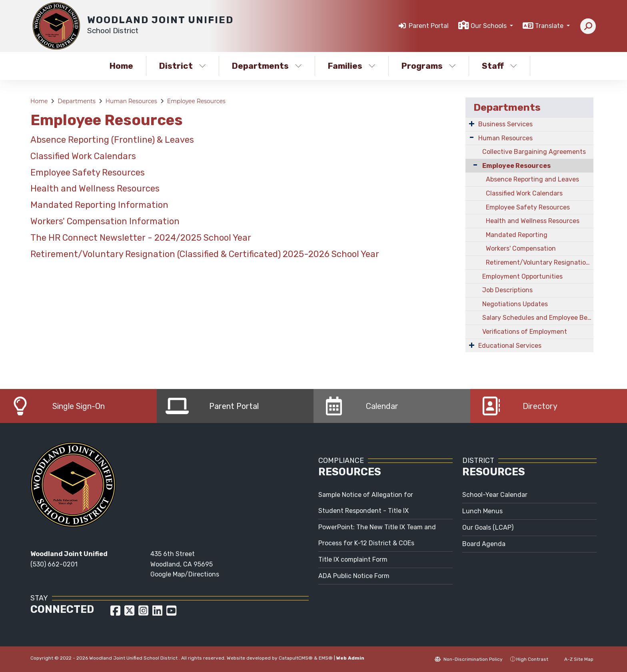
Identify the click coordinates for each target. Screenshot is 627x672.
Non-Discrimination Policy (469, 659)
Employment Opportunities (522, 276)
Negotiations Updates (515, 304)
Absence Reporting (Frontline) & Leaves (112, 140)
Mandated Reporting (517, 235)
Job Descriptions (507, 290)
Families (352, 66)
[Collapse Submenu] (473, 165)
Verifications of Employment (525, 332)
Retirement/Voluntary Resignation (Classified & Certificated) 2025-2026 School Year (205, 254)
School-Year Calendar (495, 495)
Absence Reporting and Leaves (532, 179)
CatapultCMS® (296, 658)
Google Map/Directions (185, 574)
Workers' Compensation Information (105, 221)
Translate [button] (550, 26)
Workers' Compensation (521, 248)
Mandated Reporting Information (99, 205)
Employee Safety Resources (88, 172)
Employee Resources (196, 101)
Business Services (505, 124)
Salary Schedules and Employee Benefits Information (538, 318)
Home (121, 66)
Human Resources (131, 101)
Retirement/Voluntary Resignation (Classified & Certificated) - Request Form (540, 262)
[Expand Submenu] (472, 124)
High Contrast (532, 659)
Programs (429, 66)
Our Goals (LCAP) (488, 527)
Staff (499, 66)
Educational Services (510, 346)
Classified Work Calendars (83, 156)
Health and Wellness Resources (95, 188)
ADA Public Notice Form (354, 576)
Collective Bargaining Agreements (534, 152)
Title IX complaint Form (353, 559)
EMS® (326, 658)
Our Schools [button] (489, 26)
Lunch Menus (482, 511)
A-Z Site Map (575, 659)
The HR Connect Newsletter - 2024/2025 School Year (141, 238)
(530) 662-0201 (54, 564)
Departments (267, 66)
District (183, 66)
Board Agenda (484, 544)
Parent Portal (429, 26)
